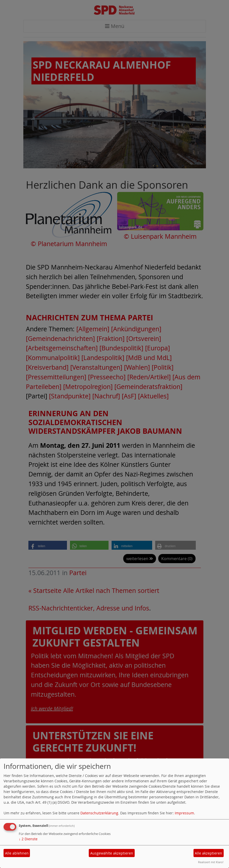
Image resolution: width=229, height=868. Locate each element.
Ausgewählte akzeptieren (112, 853)
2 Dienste (28, 839)
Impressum (184, 813)
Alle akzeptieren (208, 853)
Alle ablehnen (17, 853)
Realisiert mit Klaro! (211, 862)
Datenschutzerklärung (99, 813)
